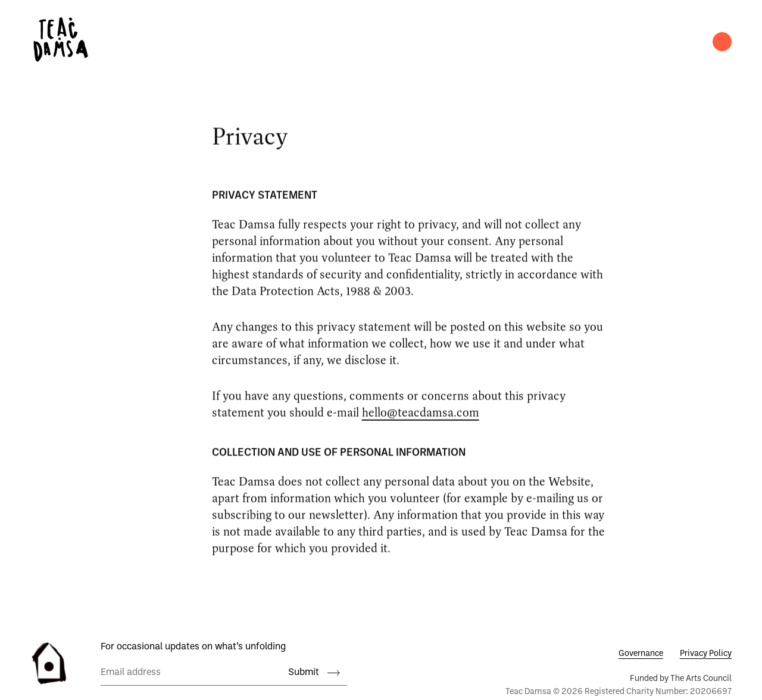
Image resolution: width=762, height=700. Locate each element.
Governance (641, 654)
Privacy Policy (706, 654)
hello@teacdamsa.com (421, 415)
